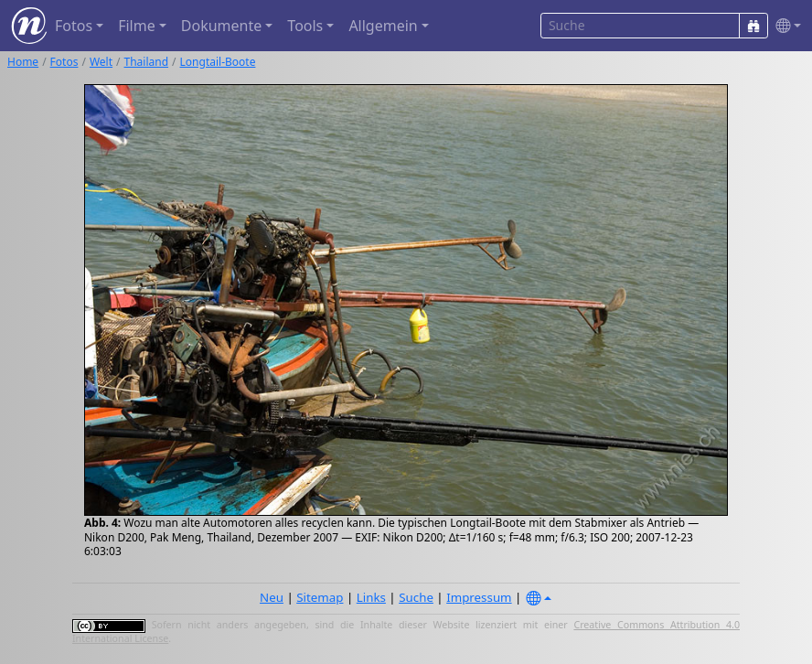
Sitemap (320, 597)
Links (371, 597)
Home (23, 62)
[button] (785, 26)
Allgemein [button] (383, 26)
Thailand (147, 62)
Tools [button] (305, 26)
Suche (416, 597)
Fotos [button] (74, 26)
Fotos (64, 62)
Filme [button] (137, 26)
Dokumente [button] (221, 26)
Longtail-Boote (218, 62)
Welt (101, 62)
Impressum (479, 597)
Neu (272, 597)
